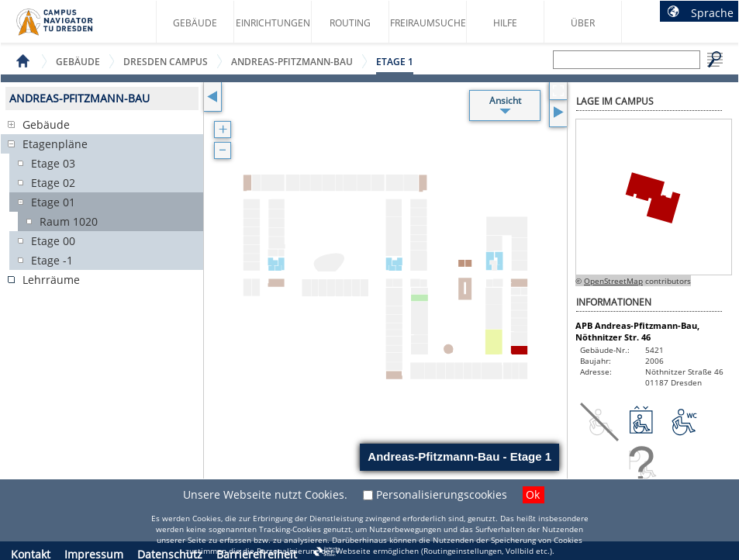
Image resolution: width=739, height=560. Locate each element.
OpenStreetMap (613, 281)
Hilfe (505, 23)
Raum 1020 (69, 221)
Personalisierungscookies (442, 494)
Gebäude (195, 23)
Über (583, 23)
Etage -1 (52, 260)
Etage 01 (53, 202)
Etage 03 (53, 163)
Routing (350, 23)
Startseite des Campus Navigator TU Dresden (71, 28)
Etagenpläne (55, 144)
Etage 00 (53, 241)
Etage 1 (395, 62)
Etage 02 (53, 183)
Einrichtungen (273, 23)
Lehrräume (51, 280)
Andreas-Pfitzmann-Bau (292, 62)
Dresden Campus (166, 62)
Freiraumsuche (428, 23)
